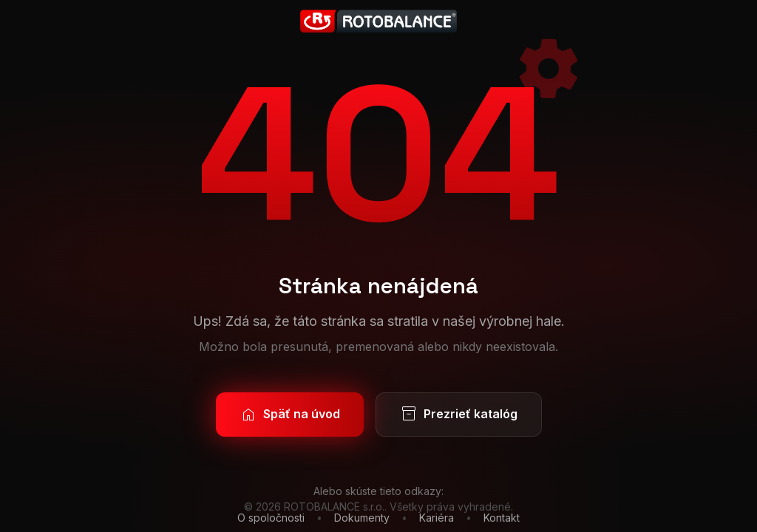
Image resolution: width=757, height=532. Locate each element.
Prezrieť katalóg (459, 415)
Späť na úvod (290, 415)
